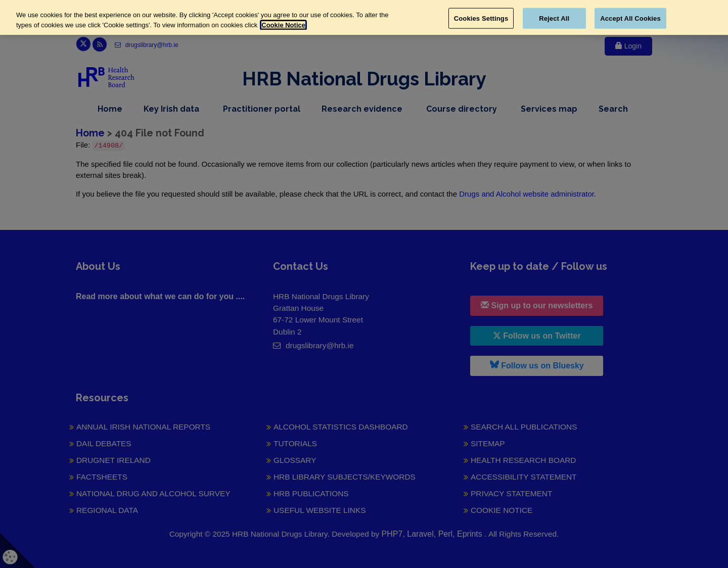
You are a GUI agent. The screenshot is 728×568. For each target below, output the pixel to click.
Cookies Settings (481, 18)
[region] (364, 17)
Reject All (554, 18)
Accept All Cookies (630, 18)
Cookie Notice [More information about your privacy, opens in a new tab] (283, 25)
